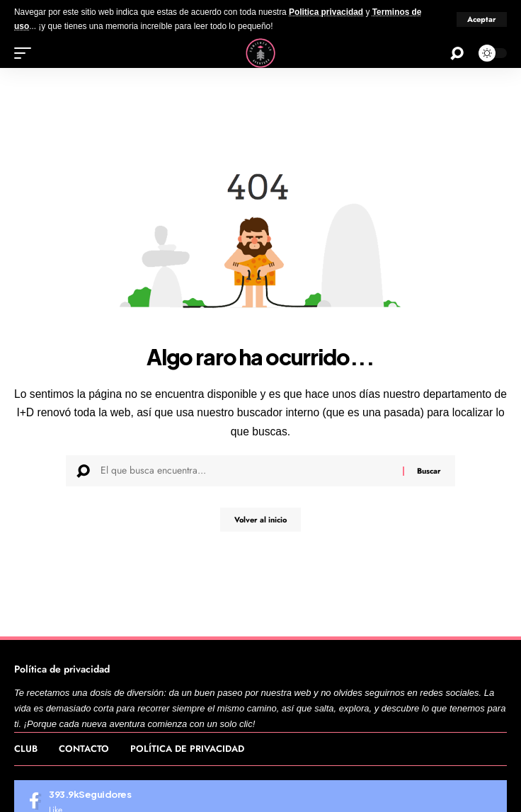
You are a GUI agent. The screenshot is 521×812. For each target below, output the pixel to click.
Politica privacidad (326, 12)
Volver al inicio (260, 520)
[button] (482, 19)
